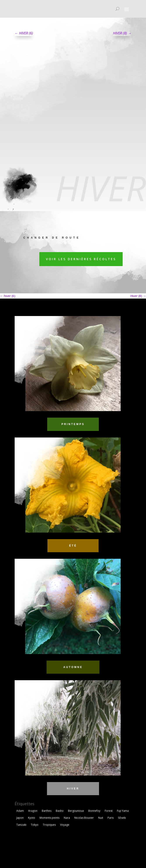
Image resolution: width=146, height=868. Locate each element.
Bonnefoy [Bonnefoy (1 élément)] (94, 811)
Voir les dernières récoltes (81, 259)
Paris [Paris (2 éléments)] (111, 818)
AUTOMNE (73, 667)
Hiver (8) (138, 296)
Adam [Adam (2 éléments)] (20, 811)
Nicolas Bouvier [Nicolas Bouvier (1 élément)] (84, 818)
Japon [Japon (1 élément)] (20, 818)
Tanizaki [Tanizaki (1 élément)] (21, 825)
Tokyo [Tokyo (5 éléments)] (35, 825)
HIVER (73, 789)
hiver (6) (8, 296)
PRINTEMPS (73, 424)
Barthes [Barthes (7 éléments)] (47, 811)
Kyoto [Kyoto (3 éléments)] (32, 818)
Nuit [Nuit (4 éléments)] (101, 818)
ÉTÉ (73, 546)
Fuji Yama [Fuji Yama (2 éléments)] (123, 811)
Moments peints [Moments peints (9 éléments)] (50, 818)
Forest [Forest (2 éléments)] (109, 811)
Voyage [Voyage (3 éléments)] (65, 825)
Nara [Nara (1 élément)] (67, 818)
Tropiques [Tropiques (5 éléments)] (49, 825)
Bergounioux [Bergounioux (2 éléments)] (76, 811)
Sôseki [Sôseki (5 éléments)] (122, 818)
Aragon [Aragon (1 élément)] (33, 811)
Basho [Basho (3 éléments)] (60, 811)
